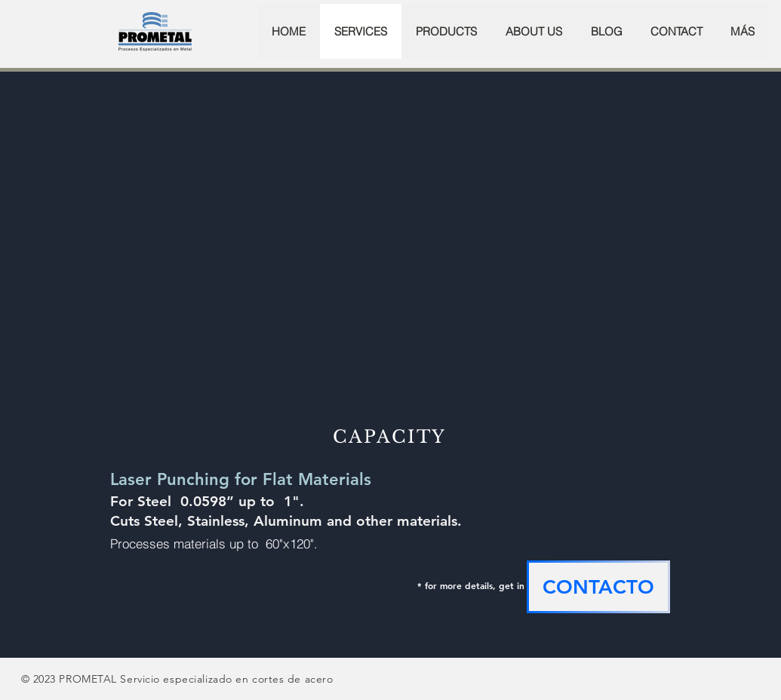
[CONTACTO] (598, 587)
